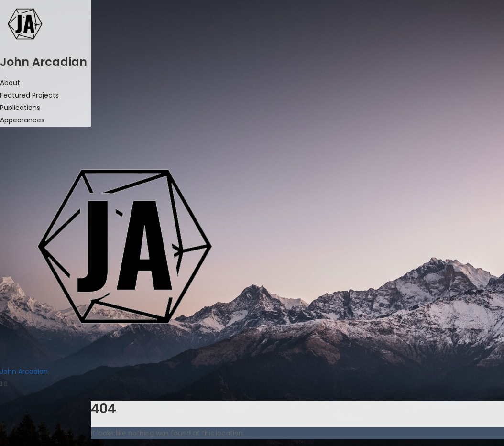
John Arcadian (24, 371)
